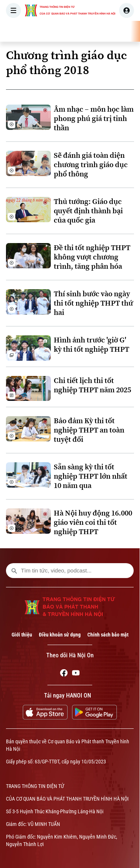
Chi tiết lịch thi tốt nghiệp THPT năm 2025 (92, 385)
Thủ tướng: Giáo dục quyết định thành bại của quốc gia (88, 211)
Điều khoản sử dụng (60, 635)
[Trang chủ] (53, 31)
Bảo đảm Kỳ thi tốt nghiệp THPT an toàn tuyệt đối (89, 430)
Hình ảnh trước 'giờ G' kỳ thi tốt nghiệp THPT (91, 345)
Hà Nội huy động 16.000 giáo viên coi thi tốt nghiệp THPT (93, 522)
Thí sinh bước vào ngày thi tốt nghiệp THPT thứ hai (93, 303)
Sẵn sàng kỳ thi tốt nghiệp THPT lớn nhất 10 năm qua (91, 476)
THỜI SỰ (77, 31)
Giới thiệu (22, 635)
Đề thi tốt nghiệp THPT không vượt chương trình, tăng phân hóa (92, 257)
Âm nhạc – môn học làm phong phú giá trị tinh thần (94, 119)
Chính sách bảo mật (108, 635)
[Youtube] (76, 674)
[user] (127, 10)
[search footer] (14, 571)
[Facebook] (64, 674)
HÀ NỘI (106, 31)
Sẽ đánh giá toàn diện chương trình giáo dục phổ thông (91, 165)
